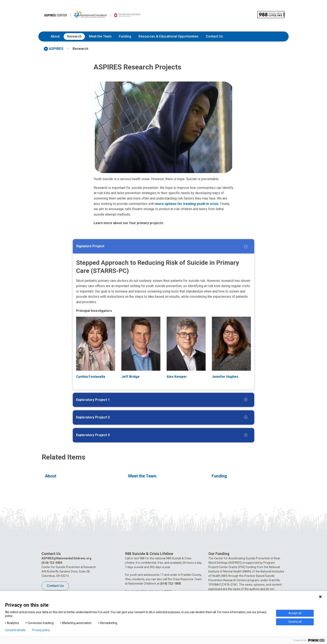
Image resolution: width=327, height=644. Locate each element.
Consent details (15, 630)
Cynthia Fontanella (91, 377)
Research (74, 36)
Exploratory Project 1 (93, 400)
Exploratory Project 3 (93, 435)
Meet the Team (100, 36)
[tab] (154, 247)
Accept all (295, 613)
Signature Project (90, 246)
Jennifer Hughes (225, 377)
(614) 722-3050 (52, 563)
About (55, 36)
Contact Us (214, 36)
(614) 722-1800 (170, 584)
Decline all (295, 622)
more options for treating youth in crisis (187, 204)
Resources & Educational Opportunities (169, 36)
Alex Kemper (177, 377)
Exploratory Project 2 (93, 417)
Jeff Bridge (130, 377)
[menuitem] (55, 36)
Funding (125, 36)
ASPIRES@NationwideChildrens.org (66, 558)
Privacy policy (41, 630)
